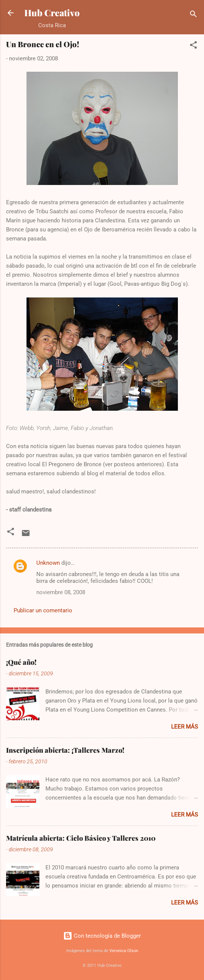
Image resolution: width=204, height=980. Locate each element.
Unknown (48, 563)
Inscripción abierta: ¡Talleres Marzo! (65, 750)
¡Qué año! (21, 662)
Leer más (185, 727)
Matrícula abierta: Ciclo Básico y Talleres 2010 (81, 838)
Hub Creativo (52, 13)
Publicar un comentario (43, 610)
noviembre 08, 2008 (61, 592)
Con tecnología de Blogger (102, 936)
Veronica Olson (124, 951)
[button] (193, 46)
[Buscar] (193, 15)
